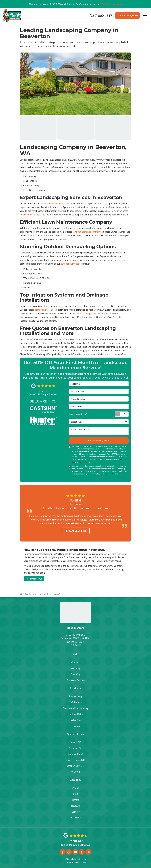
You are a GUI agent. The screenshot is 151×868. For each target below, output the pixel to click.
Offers (76, 800)
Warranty (75, 668)
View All (75, 772)
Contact (75, 662)
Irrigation (76, 720)
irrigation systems (44, 310)
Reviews (75, 806)
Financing (76, 674)
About (76, 788)
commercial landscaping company (57, 203)
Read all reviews (76, 531)
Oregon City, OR (75, 766)
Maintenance (76, 702)
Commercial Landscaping (75, 708)
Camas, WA (75, 742)
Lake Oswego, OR (75, 760)
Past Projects (76, 817)
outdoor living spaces (72, 264)
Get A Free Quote (127, 16)
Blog (75, 794)
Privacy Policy (84, 462)
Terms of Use (109, 474)
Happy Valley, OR (75, 754)
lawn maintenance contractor (88, 232)
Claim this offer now (111, 4)
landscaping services (30, 215)
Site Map (82, 859)
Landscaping (76, 696)
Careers (76, 812)
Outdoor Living (75, 714)
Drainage (76, 726)
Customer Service (76, 680)
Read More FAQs (34, 579)
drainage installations (94, 313)
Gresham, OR (76, 748)
